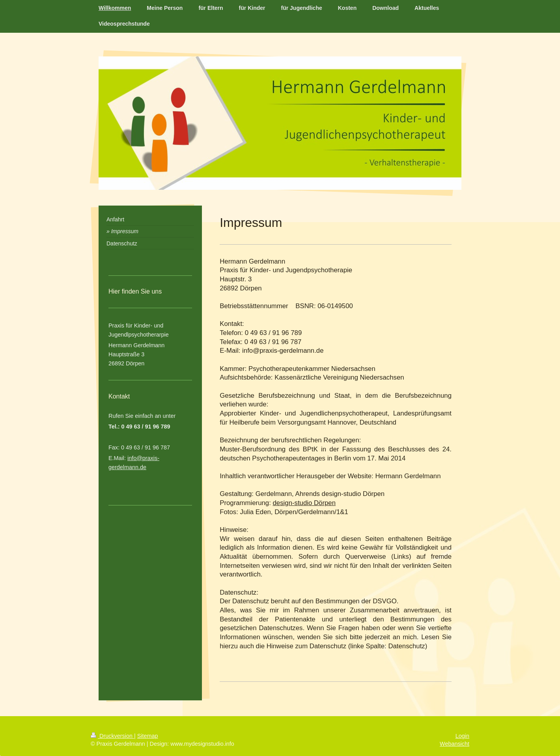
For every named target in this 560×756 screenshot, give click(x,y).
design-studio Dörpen (304, 503)
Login (462, 736)
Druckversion (112, 736)
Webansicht (455, 744)
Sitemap (148, 736)
